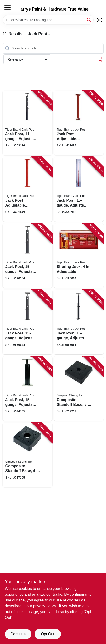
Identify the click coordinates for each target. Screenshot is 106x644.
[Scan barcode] (100, 20)
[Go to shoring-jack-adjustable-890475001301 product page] (79, 256)
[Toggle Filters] (100, 59)
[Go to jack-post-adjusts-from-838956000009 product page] (79, 189)
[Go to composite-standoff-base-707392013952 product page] (27, 455)
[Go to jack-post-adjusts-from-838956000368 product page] (79, 322)
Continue (18, 634)
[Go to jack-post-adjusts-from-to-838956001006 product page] (27, 123)
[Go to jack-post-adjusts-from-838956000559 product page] (27, 322)
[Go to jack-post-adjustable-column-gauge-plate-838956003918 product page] (79, 123)
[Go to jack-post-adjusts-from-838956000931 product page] (27, 256)
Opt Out (48, 634)
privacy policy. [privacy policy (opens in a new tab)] (45, 606)
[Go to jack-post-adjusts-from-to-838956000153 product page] (27, 389)
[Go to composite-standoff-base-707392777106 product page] (79, 389)
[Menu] (7, 7)
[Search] (89, 20)
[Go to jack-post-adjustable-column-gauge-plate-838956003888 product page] (27, 189)
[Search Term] (48, 20)
